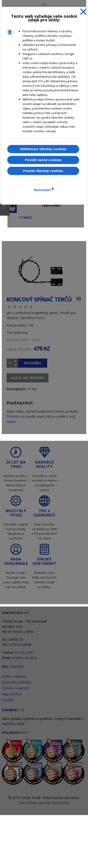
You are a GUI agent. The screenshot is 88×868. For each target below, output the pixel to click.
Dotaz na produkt (28, 378)
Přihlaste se (15, 416)
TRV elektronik (17, 333)
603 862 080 (24, 652)
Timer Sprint (51, 206)
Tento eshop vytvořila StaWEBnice (44, 803)
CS (44, 4)
